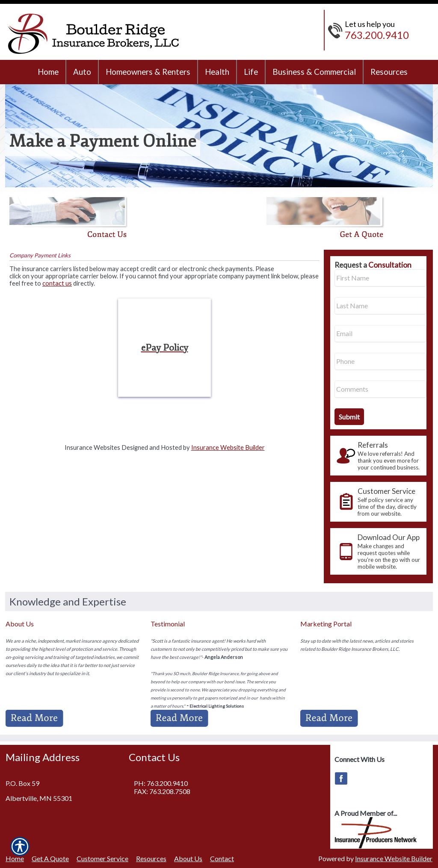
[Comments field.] (380, 389)
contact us (57, 283)
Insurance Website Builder (228, 447)
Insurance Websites (92, 447)
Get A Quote (50, 858)
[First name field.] (380, 278)
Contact (222, 858)
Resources (151, 858)
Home (15, 858)
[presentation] (378, 456)
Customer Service (102, 858)
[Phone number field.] (380, 362)
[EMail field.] (380, 334)
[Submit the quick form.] (349, 417)
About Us (188, 858)
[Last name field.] (380, 306)
